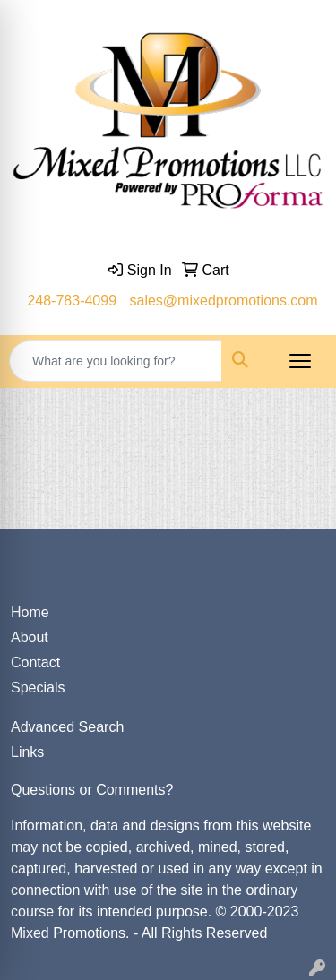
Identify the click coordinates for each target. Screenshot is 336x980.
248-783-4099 (72, 301)
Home (30, 612)
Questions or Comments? (92, 790)
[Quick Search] (116, 361)
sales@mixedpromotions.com (224, 301)
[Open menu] (300, 361)
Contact (35, 662)
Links (27, 752)
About (30, 637)
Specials (38, 688)
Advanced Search (67, 727)
